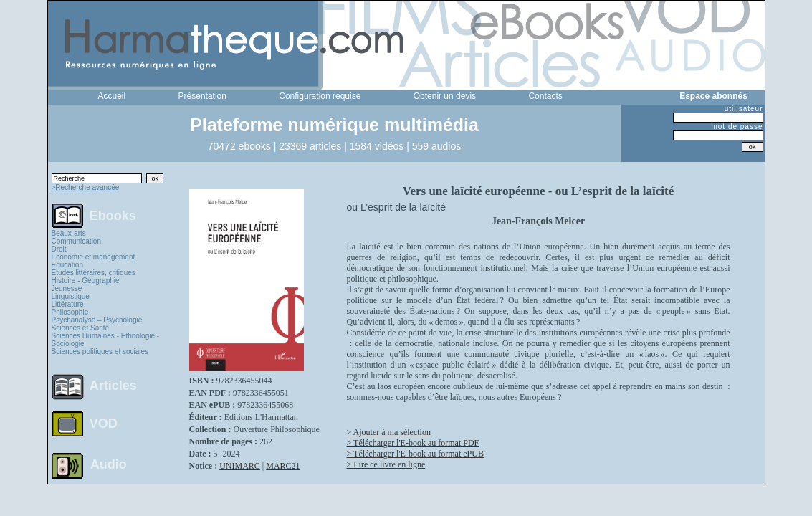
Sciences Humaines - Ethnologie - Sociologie (106, 340)
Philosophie (70, 312)
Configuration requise (320, 96)
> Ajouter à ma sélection (389, 432)
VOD (104, 424)
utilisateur (744, 109)
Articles (113, 386)
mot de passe (737, 126)
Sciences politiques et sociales (100, 352)
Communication (76, 241)
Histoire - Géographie (86, 281)
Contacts (545, 96)
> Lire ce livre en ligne (386, 464)
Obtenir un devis (445, 96)
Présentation (202, 96)
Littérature (68, 304)
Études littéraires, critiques (94, 273)
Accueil (112, 96)
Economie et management (94, 257)
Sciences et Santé (81, 328)
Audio (109, 464)
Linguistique (71, 296)
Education (67, 265)
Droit (59, 249)
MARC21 (283, 466)
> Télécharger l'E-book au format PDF (413, 443)
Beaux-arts (69, 233)
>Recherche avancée (86, 187)
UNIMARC (240, 466)
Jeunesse (67, 288)
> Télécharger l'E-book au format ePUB (415, 454)
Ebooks (113, 215)
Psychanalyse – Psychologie (97, 320)
